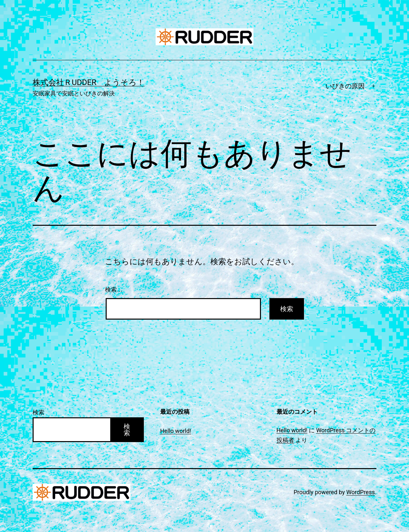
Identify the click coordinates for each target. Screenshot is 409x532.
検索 (38, 412)
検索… (114, 290)
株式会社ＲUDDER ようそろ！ (89, 82)
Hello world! (176, 431)
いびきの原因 (345, 86)
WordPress (361, 492)
